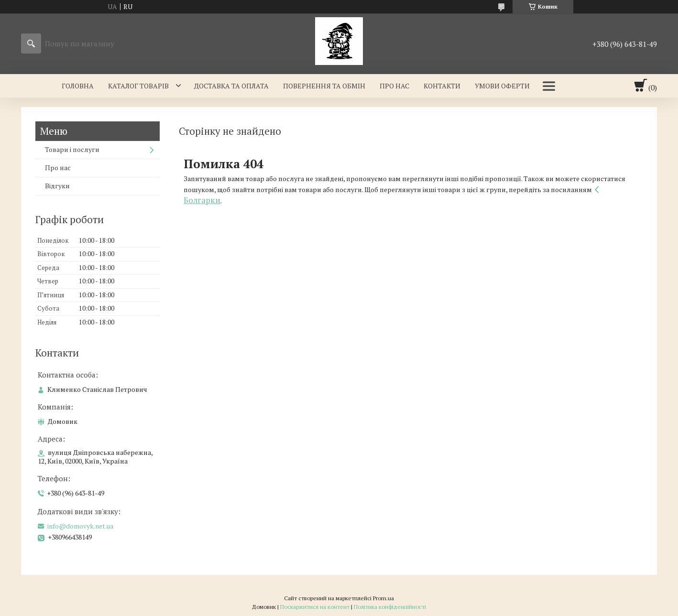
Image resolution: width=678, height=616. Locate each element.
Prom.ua (383, 598)
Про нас (394, 86)
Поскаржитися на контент (315, 607)
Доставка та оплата (231, 86)
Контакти (442, 86)
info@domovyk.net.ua (80, 526)
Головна (78, 86)
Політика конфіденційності (390, 607)
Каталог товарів (138, 86)
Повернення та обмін (324, 86)
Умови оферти (502, 86)
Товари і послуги (72, 149)
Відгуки (57, 186)
